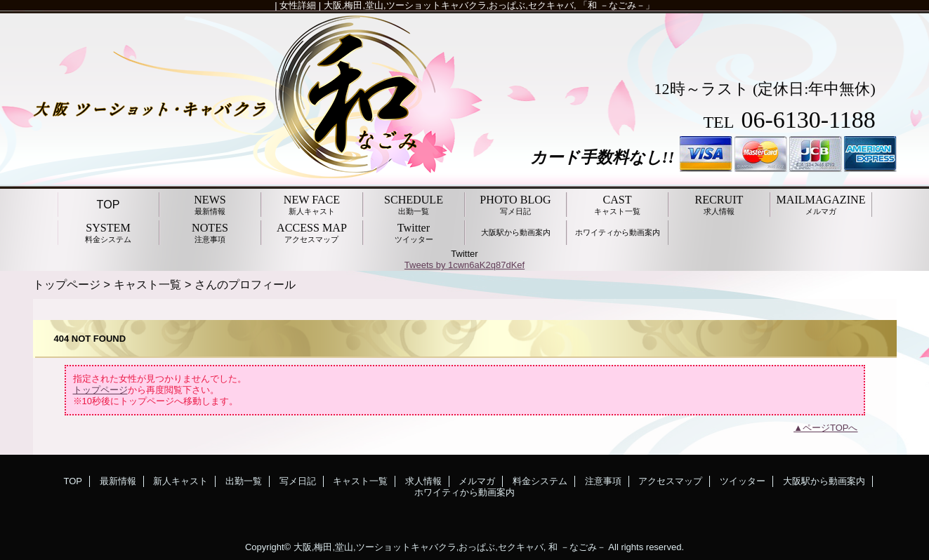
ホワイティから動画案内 (464, 492)
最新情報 (118, 481)
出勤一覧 (244, 481)
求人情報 (423, 481)
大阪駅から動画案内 (824, 481)
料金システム (540, 481)
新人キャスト (180, 481)
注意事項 (603, 481)
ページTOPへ (830, 428)
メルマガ (477, 481)
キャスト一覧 (147, 284)
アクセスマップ (670, 481)
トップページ (67, 284)
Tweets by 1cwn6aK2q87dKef (464, 265)
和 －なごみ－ (577, 547)
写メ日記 (298, 481)
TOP (108, 204)
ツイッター (743, 481)
